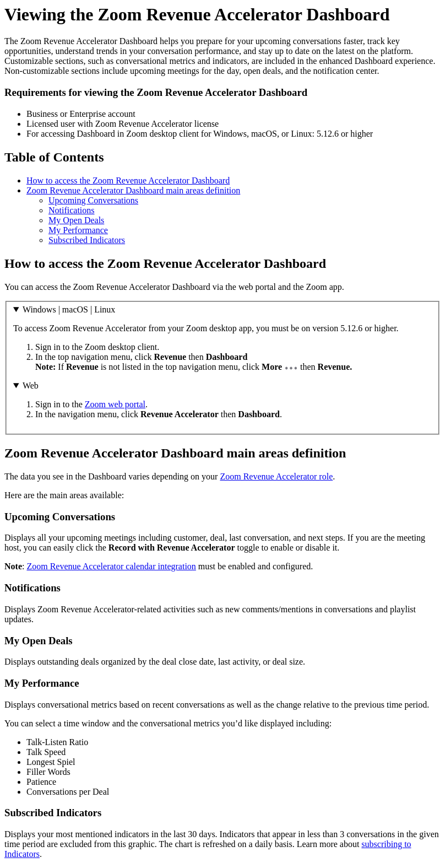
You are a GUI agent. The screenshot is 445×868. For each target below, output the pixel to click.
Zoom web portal (115, 404)
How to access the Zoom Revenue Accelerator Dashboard (128, 180)
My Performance (78, 230)
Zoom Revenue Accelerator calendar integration (111, 566)
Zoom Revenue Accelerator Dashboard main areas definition (133, 190)
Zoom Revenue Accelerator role (276, 476)
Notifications (72, 210)
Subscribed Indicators (87, 240)
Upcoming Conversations (93, 200)
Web (31, 386)
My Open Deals (76, 220)
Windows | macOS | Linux (69, 309)
